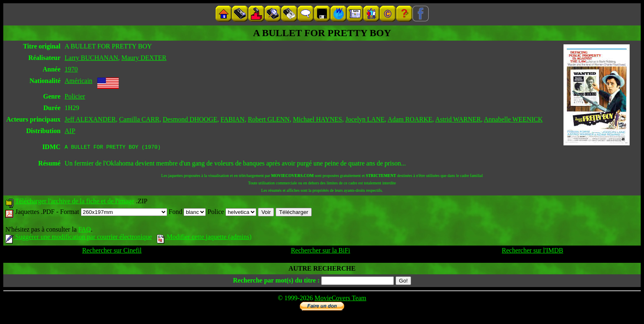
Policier (75, 96)
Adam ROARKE (410, 119)
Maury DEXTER (144, 58)
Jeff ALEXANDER (90, 119)
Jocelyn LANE (365, 119)
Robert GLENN (269, 119)
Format (113, 213)
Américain (78, 81)
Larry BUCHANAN (91, 58)
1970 (71, 69)
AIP (70, 131)
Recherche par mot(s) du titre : (276, 281)
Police (232, 213)
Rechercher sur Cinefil (112, 252)
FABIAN (232, 119)
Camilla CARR (139, 119)
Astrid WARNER (458, 119)
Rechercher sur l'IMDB (533, 252)
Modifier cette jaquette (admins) (204, 238)
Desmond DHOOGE (190, 119)
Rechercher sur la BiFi (320, 252)
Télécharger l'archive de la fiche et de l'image (75, 202)
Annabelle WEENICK (513, 119)
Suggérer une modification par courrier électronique (79, 238)
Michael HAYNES (317, 119)
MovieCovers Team (340, 299)
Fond (187, 213)
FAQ (84, 231)
